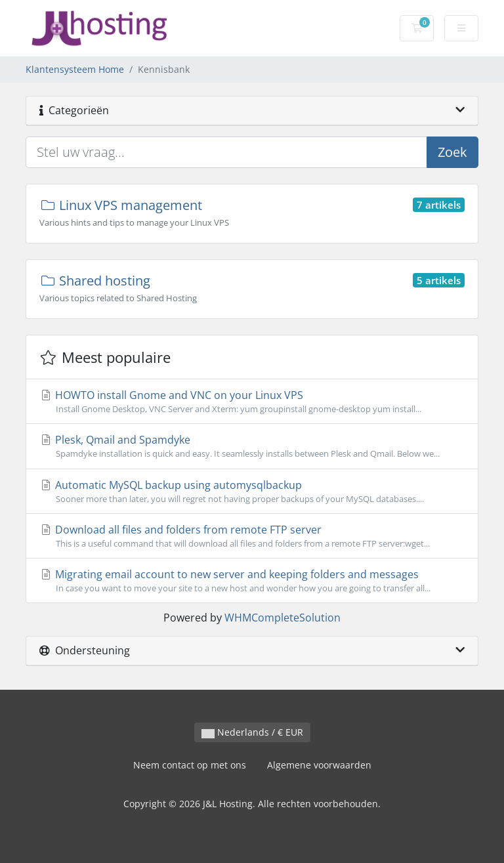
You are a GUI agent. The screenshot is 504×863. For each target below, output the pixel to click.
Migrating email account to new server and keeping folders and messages (252, 581)
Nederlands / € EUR (252, 732)
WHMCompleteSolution (283, 618)
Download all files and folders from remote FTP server (252, 536)
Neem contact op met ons (190, 765)
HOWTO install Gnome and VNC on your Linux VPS (252, 402)
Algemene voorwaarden (319, 765)
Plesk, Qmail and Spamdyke (252, 446)
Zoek (452, 152)
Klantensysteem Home (75, 69)
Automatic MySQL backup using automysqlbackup (252, 492)
